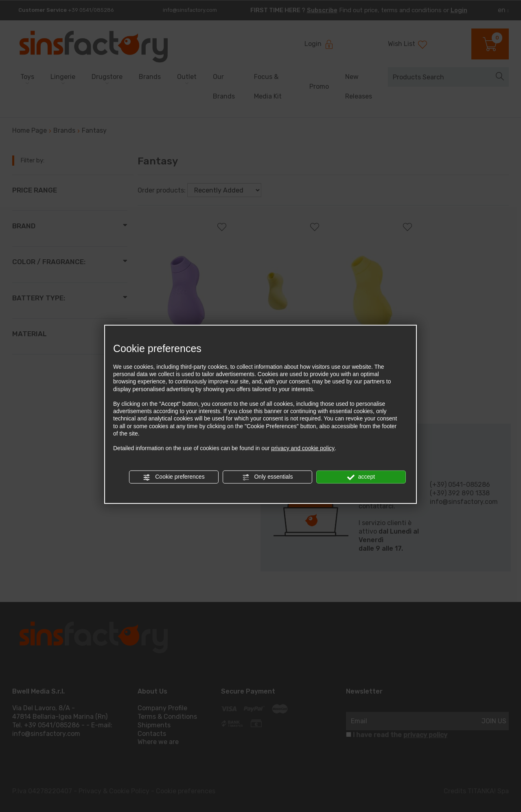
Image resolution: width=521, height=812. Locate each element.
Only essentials (268, 477)
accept (361, 477)
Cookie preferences (174, 477)
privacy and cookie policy (303, 448)
